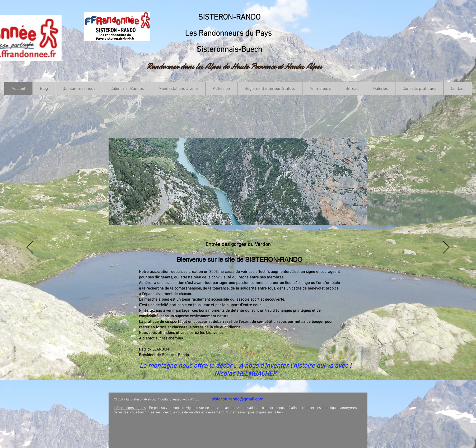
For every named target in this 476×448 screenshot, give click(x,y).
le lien (278, 412)
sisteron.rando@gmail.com (237, 399)
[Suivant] (446, 248)
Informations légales (130, 408)
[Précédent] (30, 248)
